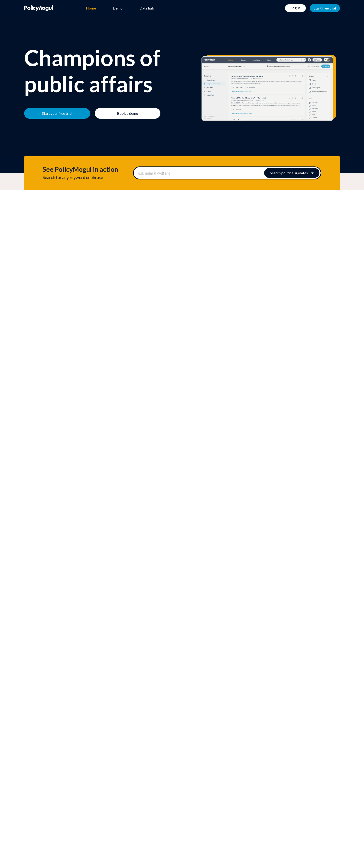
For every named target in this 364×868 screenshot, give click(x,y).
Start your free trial (164, 663)
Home (91, 8)
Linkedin (197, 828)
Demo (118, 8)
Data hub (147, 8)
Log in (295, 8)
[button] (182, 411)
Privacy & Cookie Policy (233, 807)
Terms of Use (226, 795)
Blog (105, 807)
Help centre (110, 801)
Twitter (182, 828)
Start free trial (325, 8)
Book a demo (205, 663)
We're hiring (110, 795)
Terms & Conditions (231, 801)
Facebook (167, 828)
